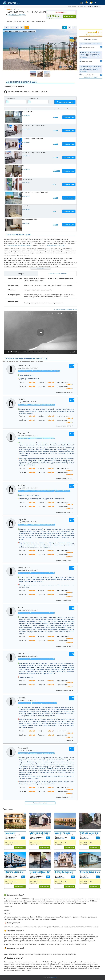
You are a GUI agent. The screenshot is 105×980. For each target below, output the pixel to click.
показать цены (65, 102)
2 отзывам (36, 839)
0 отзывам (86, 878)
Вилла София (19, 245)
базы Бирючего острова (56, 245)
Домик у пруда (63, 833)
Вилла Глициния (64, 872)
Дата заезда (10, 98)
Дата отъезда (33, 98)
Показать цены (69, 117)
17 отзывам (11, 878)
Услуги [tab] (21, 273)
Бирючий (10, 245)
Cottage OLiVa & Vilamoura (90, 872)
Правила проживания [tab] (57, 273)
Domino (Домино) (14, 872)
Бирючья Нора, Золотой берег (40, 872)
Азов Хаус (28, 245)
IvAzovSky (10, 833)
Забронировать (69, 16)
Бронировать (20, 847)
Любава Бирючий (89, 833)
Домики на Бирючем (40, 833)
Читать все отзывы (91, 77)
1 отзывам (11, 839)
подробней (26, 116)
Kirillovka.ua (53, 977)
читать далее (97, 44)
